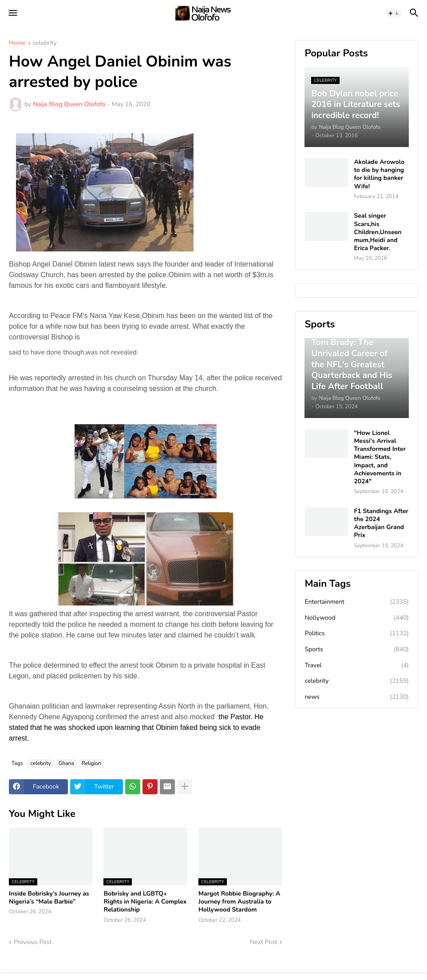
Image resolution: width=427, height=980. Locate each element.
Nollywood (357, 618)
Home (17, 44)
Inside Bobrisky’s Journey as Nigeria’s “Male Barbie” (49, 898)
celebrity (45, 44)
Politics (357, 633)
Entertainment (357, 602)
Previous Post (33, 942)
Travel (357, 665)
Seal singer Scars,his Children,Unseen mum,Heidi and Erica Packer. (378, 232)
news (357, 697)
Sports (357, 649)
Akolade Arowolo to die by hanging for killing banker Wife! (379, 174)
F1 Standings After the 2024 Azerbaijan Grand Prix (381, 524)
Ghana (66, 763)
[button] (12, 13)
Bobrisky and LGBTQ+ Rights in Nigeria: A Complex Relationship (145, 902)
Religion (91, 763)
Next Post (264, 942)
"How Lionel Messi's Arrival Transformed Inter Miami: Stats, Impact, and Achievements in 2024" (380, 457)
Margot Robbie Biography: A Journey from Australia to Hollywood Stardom (239, 902)
